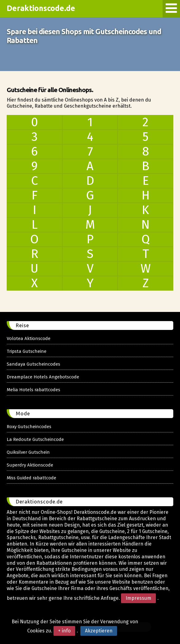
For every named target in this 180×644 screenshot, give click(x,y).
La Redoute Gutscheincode (35, 439)
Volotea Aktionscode (29, 338)
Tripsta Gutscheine (27, 351)
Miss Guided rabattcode (31, 478)
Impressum (138, 598)
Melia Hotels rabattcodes (33, 390)
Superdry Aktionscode (30, 465)
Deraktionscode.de (41, 8)
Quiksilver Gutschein (28, 452)
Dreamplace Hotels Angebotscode (43, 377)
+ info (64, 631)
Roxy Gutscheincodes (29, 427)
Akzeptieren (99, 631)
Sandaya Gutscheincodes (33, 364)
